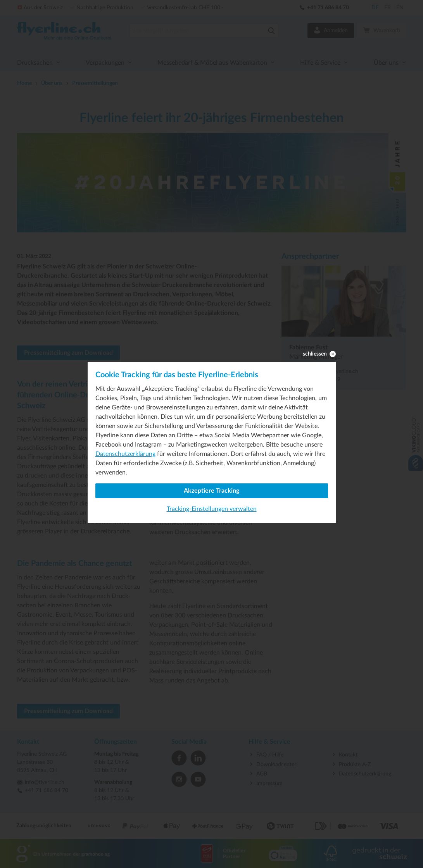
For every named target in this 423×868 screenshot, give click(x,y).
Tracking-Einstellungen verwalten (212, 509)
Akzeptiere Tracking (211, 491)
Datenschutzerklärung (125, 454)
